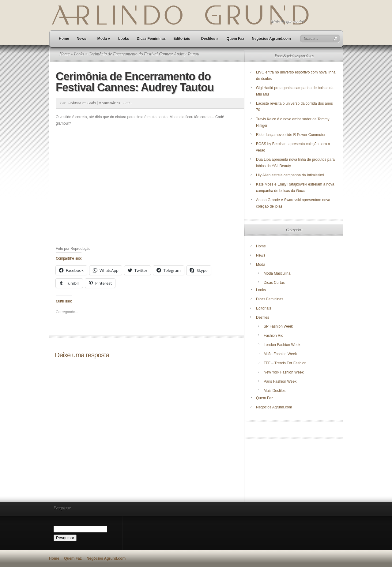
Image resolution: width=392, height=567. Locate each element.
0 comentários (109, 103)
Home (64, 39)
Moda (104, 39)
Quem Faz (235, 39)
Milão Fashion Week (280, 354)
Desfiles (210, 39)
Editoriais (182, 39)
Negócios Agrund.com (271, 39)
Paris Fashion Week (280, 381)
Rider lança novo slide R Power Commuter (291, 135)
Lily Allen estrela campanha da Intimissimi (290, 175)
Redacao (75, 103)
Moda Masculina (277, 273)
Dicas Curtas (274, 283)
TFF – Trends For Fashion (285, 363)
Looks (124, 39)
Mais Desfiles (275, 391)
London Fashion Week (282, 345)
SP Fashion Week (278, 326)
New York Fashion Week (284, 372)
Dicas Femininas (151, 39)
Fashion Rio (273, 336)
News (81, 39)
